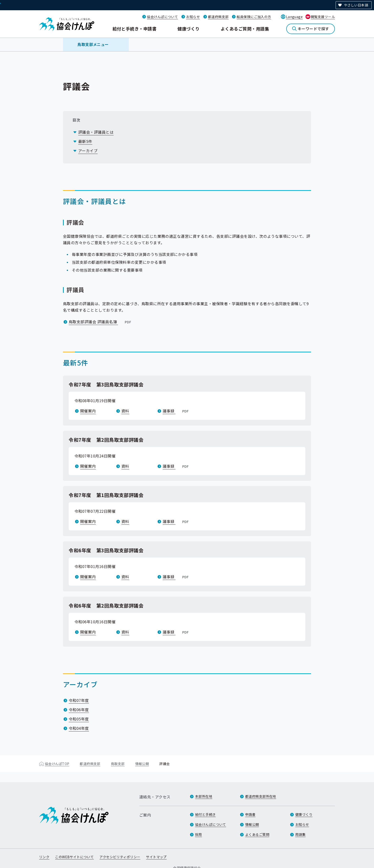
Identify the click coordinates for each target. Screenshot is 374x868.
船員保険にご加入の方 (254, 17)
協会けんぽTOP (57, 764)
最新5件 (85, 141)
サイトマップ (156, 857)
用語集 (300, 834)
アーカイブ (88, 151)
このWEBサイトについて (74, 857)
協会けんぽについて (162, 17)
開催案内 (88, 411)
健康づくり (188, 29)
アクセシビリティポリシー (120, 857)
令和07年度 (79, 700)
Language (294, 17)
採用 (199, 834)
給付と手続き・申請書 (135, 29)
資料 (125, 411)
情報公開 (142, 764)
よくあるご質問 (257, 834)
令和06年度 (79, 710)
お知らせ (193, 17)
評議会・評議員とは (96, 132)
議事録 (176, 411)
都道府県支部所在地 (261, 796)
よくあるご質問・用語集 (245, 29)
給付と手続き (205, 814)
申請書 (250, 814)
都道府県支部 (218, 17)
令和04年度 (79, 728)
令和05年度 (79, 719)
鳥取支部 (118, 764)
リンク (44, 857)
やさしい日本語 (356, 5)
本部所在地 (204, 796)
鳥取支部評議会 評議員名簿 (100, 322)
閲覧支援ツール (323, 17)
